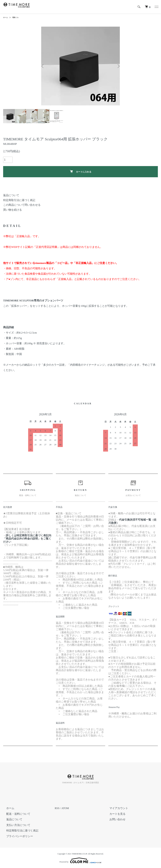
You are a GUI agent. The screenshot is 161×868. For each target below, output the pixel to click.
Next (117, 66)
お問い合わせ (114, 819)
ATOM (65, 808)
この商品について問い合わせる (22, 205)
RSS (57, 808)
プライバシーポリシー (17, 836)
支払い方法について (15, 825)
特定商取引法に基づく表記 (19, 200)
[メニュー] (156, 7)
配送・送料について (15, 814)
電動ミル (17, 17)
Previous (44, 66)
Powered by (81, 860)
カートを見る (114, 814)
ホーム (6, 17)
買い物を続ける (12, 210)
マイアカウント (116, 808)
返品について (11, 195)
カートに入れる (81, 172)
